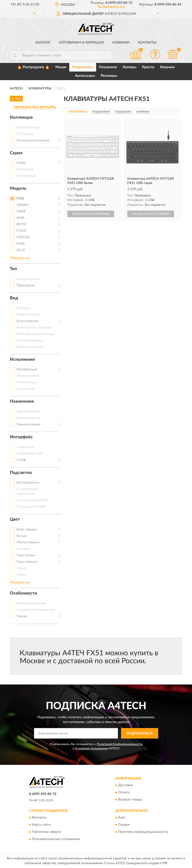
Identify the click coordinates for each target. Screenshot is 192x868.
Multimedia (25, 169)
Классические (27, 321)
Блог (122, 818)
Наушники (108, 67)
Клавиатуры (83, 67)
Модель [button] (18, 189)
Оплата (124, 793)
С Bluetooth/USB (29, 454)
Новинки (121, 43)
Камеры (130, 67)
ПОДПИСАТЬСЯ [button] (140, 734)
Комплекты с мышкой (34, 328)
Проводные (26, 285)
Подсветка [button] (21, 473)
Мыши (61, 67)
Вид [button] (14, 298)
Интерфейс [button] (21, 437)
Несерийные (26, 176)
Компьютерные (29, 418)
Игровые (23, 308)
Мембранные (27, 369)
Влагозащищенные (31, 603)
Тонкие (22, 616)
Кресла (148, 67)
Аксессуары (85, 76)
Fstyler (21, 163)
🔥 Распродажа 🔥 (33, 67)
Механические (28, 376)
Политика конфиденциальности (143, 832)
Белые (21, 536)
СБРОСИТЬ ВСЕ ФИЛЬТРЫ (35, 107)
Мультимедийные (30, 340)
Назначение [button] (22, 401)
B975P (22, 224)
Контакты (147, 43)
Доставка (125, 785)
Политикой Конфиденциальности (120, 744)
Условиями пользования (91, 748)
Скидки (124, 825)
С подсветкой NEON (32, 500)
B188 (20, 218)
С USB (21, 460)
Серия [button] (16, 153)
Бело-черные (27, 529)
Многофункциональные (35, 334)
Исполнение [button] (22, 360)
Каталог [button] (43, 43)
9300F (21, 211)
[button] (112, 6)
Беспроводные (28, 279)
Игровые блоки (29, 315)
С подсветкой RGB (31, 507)
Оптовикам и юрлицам (81, 43)
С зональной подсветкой (36, 610)
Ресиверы (109, 76)
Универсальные (29, 424)
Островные (25, 389)
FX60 (20, 244)
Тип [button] (13, 269)
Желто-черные (28, 542)
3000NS (23, 205)
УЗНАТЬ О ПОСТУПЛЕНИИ (91, 214)
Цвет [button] (15, 519)
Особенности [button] (23, 593)
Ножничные (26, 382)
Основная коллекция (33, 140)
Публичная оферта (46, 832)
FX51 (20, 199)
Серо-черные (27, 562)
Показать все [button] (20, 258)
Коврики (167, 67)
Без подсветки (28, 483)
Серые (21, 568)
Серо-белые (26, 555)
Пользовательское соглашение (56, 839)
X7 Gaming (25, 134)
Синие (21, 575)
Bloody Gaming (28, 128)
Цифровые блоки (30, 347)
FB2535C (23, 237)
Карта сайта (41, 825)
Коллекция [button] (21, 117)
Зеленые (23, 549)
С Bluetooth (25, 447)
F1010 (21, 231)
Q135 (21, 250)
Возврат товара (130, 800)
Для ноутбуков (28, 412)
